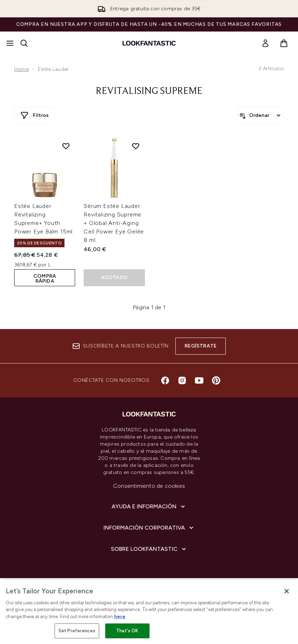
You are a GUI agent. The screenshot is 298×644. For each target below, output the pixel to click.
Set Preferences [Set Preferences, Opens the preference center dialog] (77, 631)
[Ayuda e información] (149, 507)
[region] (149, 612)
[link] (265, 43)
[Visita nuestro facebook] (165, 380)
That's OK (127, 631)
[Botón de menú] (10, 43)
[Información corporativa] (149, 528)
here (120, 617)
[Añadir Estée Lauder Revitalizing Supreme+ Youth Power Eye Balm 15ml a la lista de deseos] (66, 146)
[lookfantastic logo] (149, 43)
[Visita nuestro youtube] (199, 380)
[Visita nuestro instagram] (182, 380)
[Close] (287, 591)
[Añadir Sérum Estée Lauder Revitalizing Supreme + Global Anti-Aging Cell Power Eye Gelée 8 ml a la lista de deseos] (136, 146)
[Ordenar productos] (261, 115)
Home (21, 69)
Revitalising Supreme (149, 91)
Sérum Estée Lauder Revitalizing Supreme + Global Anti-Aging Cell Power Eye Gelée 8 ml (114, 223)
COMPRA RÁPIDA (45, 279)
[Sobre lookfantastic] (149, 549)
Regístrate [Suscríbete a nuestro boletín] (201, 346)
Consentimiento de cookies (149, 486)
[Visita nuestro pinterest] (216, 380)
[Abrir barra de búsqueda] (24, 43)
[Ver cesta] (284, 43)
